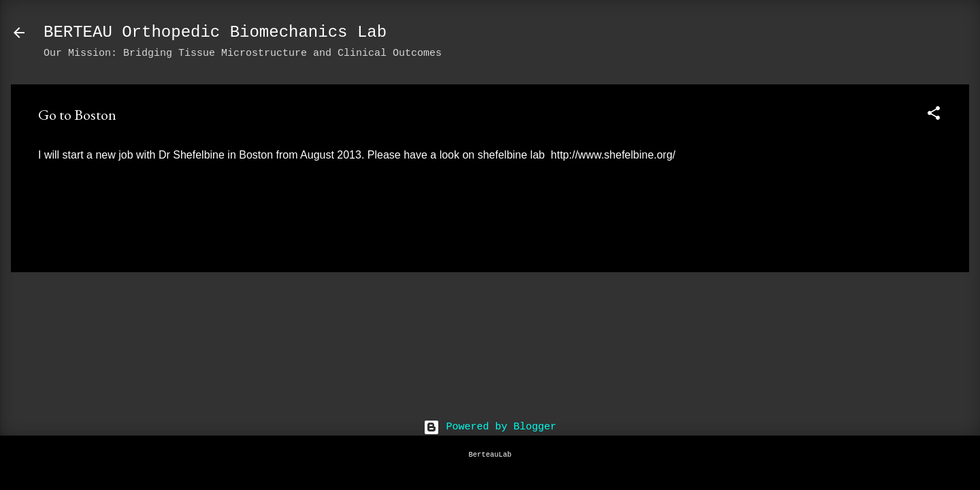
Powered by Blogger (490, 427)
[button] (934, 116)
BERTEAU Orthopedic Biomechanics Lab (215, 32)
